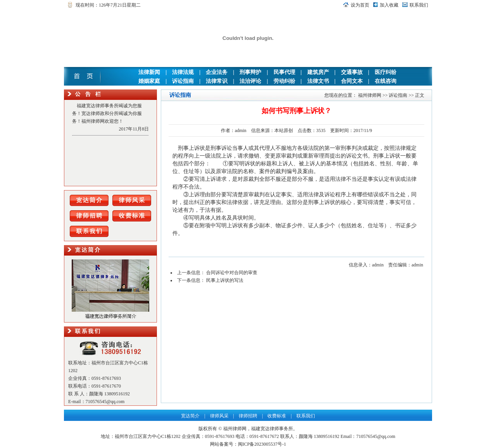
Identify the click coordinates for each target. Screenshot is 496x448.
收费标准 (277, 416)
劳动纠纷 (284, 81)
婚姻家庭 (149, 81)
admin (241, 130)
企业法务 (217, 72)
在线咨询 (386, 81)
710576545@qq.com (105, 402)
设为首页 (360, 5)
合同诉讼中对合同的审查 (232, 273)
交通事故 (352, 72)
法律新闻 (149, 72)
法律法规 (183, 72)
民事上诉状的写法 (225, 280)
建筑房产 (318, 72)
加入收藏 (389, 5)
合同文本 (352, 81)
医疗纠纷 (386, 72)
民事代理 (284, 72)
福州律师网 (370, 95)
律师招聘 (248, 416)
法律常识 (217, 81)
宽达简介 (190, 416)
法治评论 (250, 81)
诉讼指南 (183, 81)
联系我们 (419, 5)
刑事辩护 (250, 72)
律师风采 (219, 416)
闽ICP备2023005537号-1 (262, 444)
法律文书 (318, 81)
